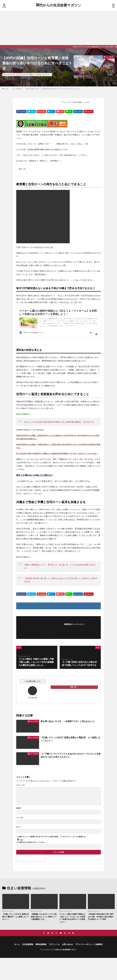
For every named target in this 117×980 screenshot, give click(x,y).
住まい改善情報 (37, 74)
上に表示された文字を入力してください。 (31, 821)
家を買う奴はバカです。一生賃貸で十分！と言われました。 (69, 700)
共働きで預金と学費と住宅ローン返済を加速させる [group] (51, 481)
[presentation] (31, 837)
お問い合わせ (67, 923)
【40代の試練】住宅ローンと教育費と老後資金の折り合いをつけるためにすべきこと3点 (52, 89)
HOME (6, 89)
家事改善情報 (41, 923)
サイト (19, 806)
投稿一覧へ (74, 665)
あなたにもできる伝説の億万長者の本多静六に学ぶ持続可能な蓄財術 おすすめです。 (60, 400)
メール (20, 796)
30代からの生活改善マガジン (59, 5)
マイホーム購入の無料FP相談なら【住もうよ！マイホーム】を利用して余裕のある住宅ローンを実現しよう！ (72, 897)
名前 (19, 787)
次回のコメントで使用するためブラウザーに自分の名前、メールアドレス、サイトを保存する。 (52, 815)
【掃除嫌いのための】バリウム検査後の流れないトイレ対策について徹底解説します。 (44, 895)
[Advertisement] (58, 28)
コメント (20, 764)
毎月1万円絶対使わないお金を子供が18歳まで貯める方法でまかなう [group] (56, 288)
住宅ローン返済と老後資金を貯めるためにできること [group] (53, 373)
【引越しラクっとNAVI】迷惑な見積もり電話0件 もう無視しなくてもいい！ (71, 718)
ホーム (17, 923)
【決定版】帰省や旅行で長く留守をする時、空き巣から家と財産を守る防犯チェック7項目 (101, 895)
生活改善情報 (28, 923)
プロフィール (54, 923)
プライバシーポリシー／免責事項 (89, 923)
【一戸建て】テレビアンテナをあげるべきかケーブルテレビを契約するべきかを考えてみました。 (71, 734)
